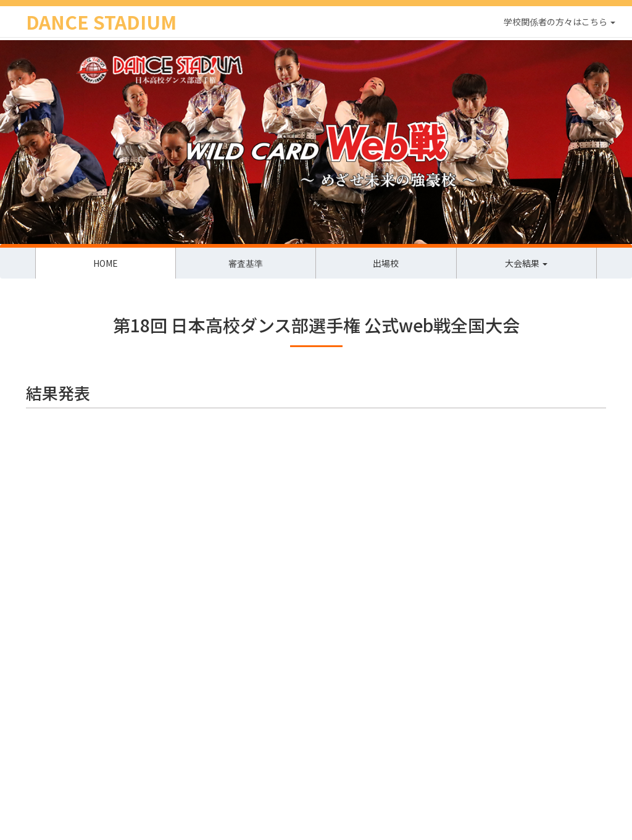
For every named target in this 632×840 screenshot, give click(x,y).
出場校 (386, 263)
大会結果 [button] (526, 263)
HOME (106, 263)
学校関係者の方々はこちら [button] (559, 22)
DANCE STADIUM (101, 22)
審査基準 (246, 263)
